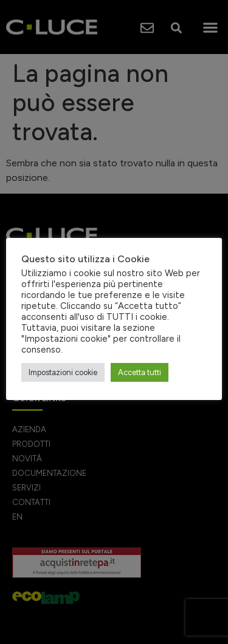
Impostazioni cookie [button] (63, 372)
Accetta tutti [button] (140, 372)
